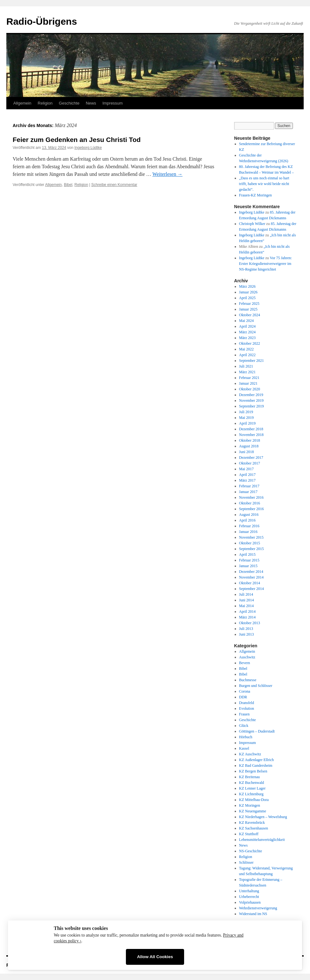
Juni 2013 (247, 634)
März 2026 (247, 286)
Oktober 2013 (250, 623)
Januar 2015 (248, 566)
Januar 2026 (248, 292)
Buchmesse (248, 680)
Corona (245, 691)
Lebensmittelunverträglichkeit (262, 840)
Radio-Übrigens (42, 21)
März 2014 (247, 617)
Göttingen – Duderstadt (257, 731)
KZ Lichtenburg (251, 794)
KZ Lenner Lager (252, 788)
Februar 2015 (249, 560)
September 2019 (251, 406)
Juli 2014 (246, 594)
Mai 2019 (246, 418)
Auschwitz (247, 657)
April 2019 (247, 423)
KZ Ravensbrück (252, 823)
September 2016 (251, 509)
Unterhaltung (249, 891)
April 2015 (247, 554)
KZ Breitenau (250, 777)
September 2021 (251, 361)
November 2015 (251, 537)
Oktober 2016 (250, 503)
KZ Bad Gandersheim (256, 765)
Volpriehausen (250, 902)
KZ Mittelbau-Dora (254, 800)
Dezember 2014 (251, 572)
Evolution (247, 708)
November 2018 (251, 435)
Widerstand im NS (253, 914)
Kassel (244, 748)
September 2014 (251, 589)
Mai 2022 (246, 349)
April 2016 (247, 520)
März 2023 (247, 338)
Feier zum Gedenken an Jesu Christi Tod (77, 140)
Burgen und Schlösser (256, 686)
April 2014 (247, 612)
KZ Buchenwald (252, 783)
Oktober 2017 (250, 463)
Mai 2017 (246, 469)
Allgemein (22, 103)
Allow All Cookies (155, 957)
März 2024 (247, 332)
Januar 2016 (248, 532)
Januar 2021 (248, 383)
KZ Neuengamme (253, 811)
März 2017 (247, 480)
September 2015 (251, 549)
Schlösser (246, 862)
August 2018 (249, 446)
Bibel (68, 185)
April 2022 (247, 355)
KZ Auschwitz (250, 754)
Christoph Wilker (252, 224)
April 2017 (247, 475)
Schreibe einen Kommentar (114, 185)
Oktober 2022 (250, 343)
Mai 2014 (246, 606)
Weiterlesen (167, 174)
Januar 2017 (248, 492)
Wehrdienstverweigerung (258, 908)
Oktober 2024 (250, 315)
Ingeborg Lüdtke (88, 148)
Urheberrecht (249, 897)
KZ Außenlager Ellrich (257, 760)
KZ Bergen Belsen (253, 771)
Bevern (245, 663)
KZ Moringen (250, 805)
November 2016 (251, 497)
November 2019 (251, 400)
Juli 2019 (246, 412)
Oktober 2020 (250, 389)
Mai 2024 (246, 321)
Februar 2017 (249, 486)
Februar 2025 (249, 304)
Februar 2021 (249, 378)
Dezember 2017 (251, 458)
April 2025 (247, 298)
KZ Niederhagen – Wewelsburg (263, 817)
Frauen (244, 714)
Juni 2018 (247, 452)
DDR (243, 697)
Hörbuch (246, 737)
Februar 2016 (249, 526)
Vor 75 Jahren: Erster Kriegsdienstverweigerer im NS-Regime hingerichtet (266, 264)
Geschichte (69, 103)
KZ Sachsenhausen (254, 828)
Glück (244, 726)
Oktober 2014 (250, 583)
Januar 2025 (248, 309)
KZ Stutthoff (249, 834)
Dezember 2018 (251, 429)
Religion (45, 103)
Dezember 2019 (251, 395)
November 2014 (251, 577)
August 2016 (249, 515)
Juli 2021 (246, 366)
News (91, 103)
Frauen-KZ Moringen (256, 195)
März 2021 (247, 372)
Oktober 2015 (250, 543)
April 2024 (247, 326)
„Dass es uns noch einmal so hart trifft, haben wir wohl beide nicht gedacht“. (264, 184)
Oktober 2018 (250, 440)
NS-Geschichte (251, 851)
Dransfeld (247, 703)
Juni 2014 (247, 600)
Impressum (113, 103)
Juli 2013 (246, 629)
